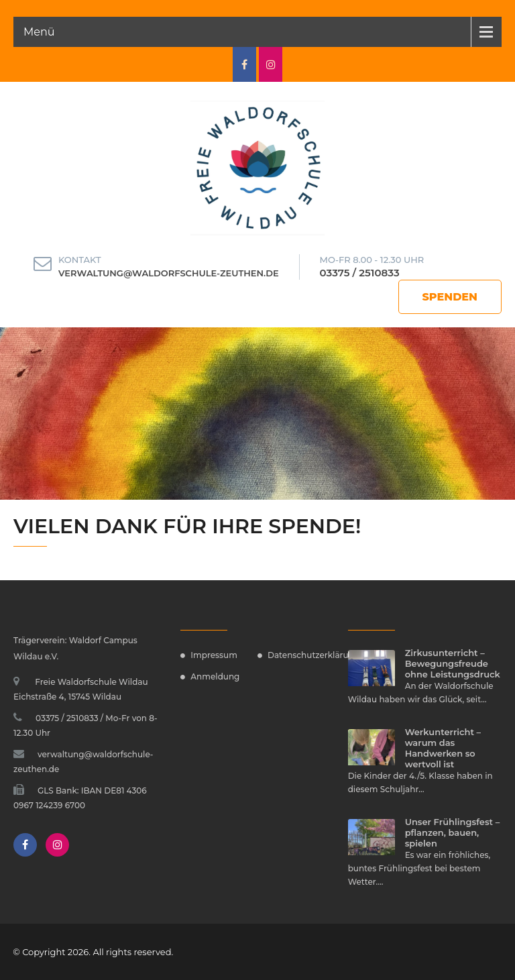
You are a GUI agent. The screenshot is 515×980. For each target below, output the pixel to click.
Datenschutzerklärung (313, 655)
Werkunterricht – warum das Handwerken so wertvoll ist (443, 748)
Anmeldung (215, 676)
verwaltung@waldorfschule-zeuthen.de (169, 273)
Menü (39, 32)
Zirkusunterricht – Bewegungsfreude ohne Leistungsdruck (453, 663)
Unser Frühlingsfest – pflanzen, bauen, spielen (453, 832)
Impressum (214, 655)
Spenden (450, 297)
